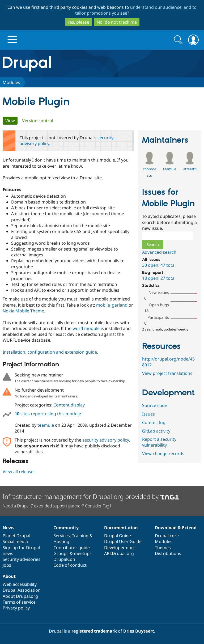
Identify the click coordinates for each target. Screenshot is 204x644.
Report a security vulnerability (159, 442)
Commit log (154, 422)
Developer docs (120, 548)
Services (62, 536)
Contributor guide (72, 548)
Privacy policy (16, 608)
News (8, 528)
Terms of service (19, 602)
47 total (168, 265)
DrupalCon (64, 559)
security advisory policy (106, 440)
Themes (163, 548)
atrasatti (190, 169)
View (11, 121)
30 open (150, 265)
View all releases (19, 472)
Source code (155, 405)
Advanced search (159, 252)
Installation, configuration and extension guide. (50, 352)
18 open (150, 278)
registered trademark (94, 631)
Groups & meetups (73, 553)
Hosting (61, 541)
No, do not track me (117, 22)
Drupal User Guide (123, 541)
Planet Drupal (16, 536)
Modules (11, 82)
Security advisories (22, 559)
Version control (38, 121)
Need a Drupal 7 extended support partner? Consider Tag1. (58, 506)
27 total (168, 278)
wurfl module (86, 328)
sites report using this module (48, 414)
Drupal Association (22, 590)
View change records (163, 454)
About (9, 576)
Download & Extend (176, 528)
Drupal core (167, 536)
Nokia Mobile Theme (23, 311)
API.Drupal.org (119, 553)
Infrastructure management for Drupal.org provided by (91, 496)
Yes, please (78, 22)
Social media (15, 541)
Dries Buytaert (139, 631)
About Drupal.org (20, 596)
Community (66, 528)
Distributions (168, 553)
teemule (46, 425)
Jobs (7, 565)
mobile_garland (112, 305)
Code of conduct (70, 565)
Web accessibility (20, 584)
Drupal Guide (118, 536)
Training (80, 536)
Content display (69, 405)
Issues (148, 414)
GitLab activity (156, 431)
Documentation (121, 528)
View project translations (167, 373)
